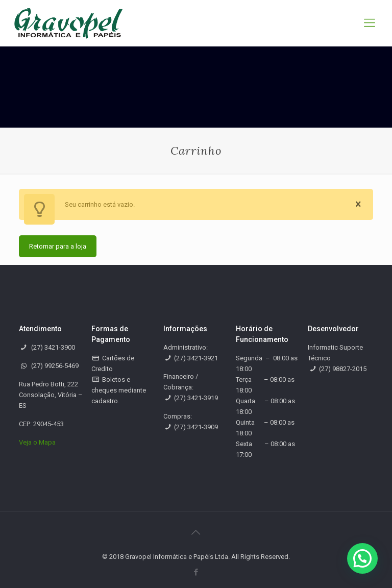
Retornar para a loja (58, 246)
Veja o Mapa (37, 442)
